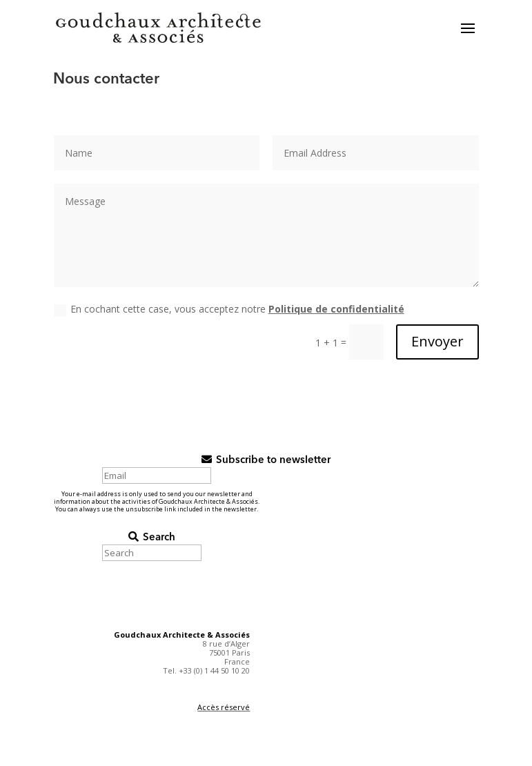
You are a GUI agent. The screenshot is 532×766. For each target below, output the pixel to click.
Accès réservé (224, 707)
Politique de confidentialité (336, 309)
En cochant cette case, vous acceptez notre (229, 309)
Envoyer (437, 341)
